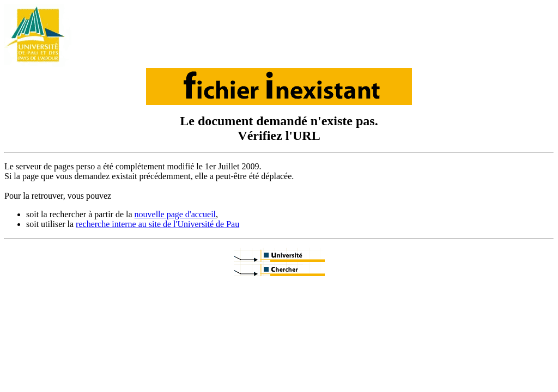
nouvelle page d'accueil (175, 214)
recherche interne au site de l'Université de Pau (157, 224)
